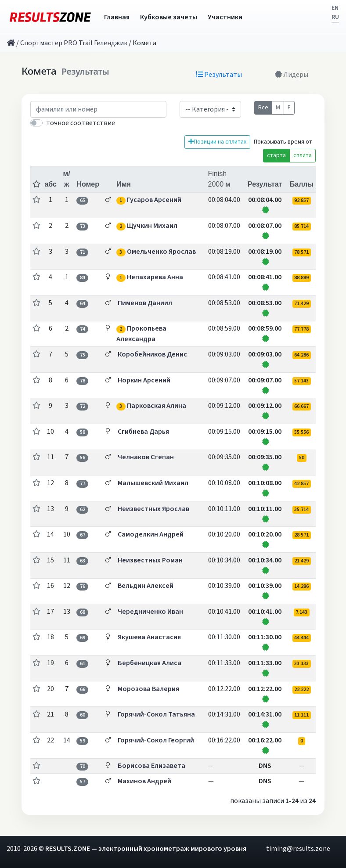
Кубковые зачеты (169, 17)
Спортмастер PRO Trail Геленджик (74, 43)
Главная (117, 17)
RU (335, 17)
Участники (225, 17)
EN (335, 8)
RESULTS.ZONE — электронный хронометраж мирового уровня (146, 849)
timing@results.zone (298, 849)
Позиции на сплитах (217, 142)
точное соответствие (81, 123)
